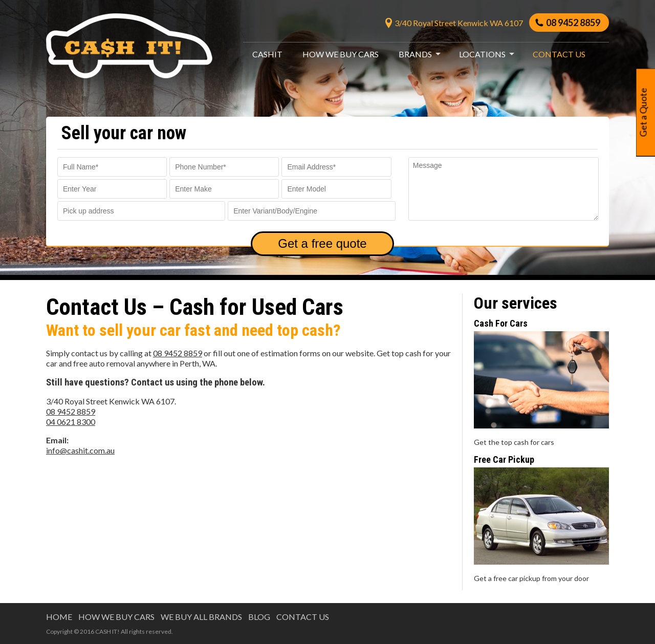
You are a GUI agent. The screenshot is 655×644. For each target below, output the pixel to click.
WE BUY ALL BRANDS (201, 617)
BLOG (259, 617)
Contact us (559, 54)
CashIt (267, 54)
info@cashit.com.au (80, 450)
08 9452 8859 (572, 23)
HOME (59, 617)
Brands (415, 54)
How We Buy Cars (341, 54)
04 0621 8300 (71, 422)
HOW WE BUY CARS (116, 617)
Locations (482, 54)
